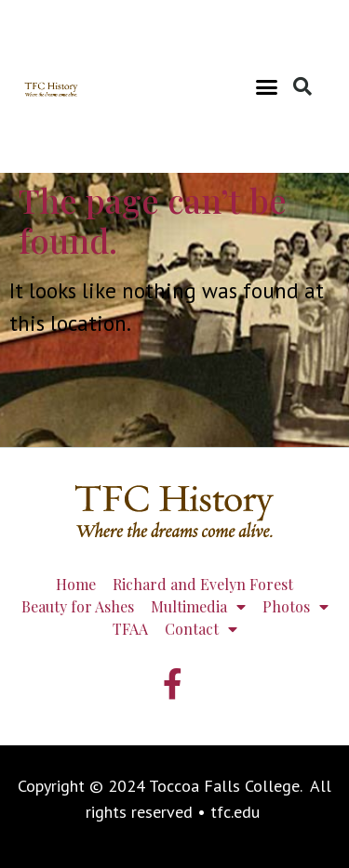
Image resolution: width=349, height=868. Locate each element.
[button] (266, 86)
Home (76, 584)
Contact (201, 629)
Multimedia (198, 607)
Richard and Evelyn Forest (203, 584)
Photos (295, 607)
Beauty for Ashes (78, 606)
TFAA (130, 629)
